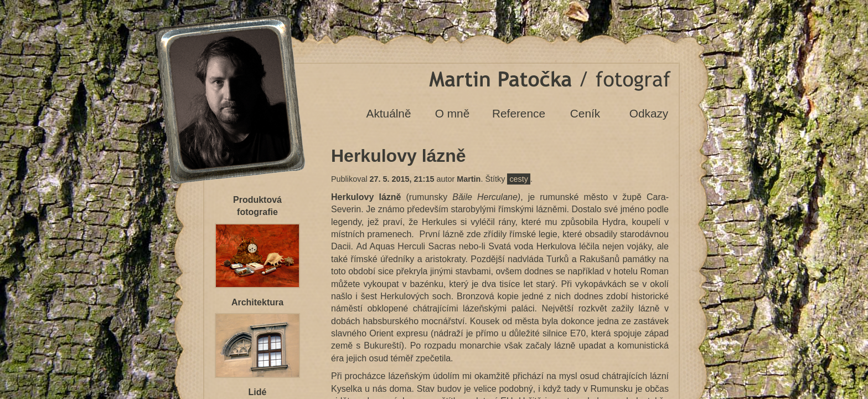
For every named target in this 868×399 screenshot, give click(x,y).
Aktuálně (389, 113)
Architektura (257, 302)
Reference (519, 113)
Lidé (258, 392)
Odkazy (649, 113)
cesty (519, 179)
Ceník (585, 113)
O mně (452, 113)
